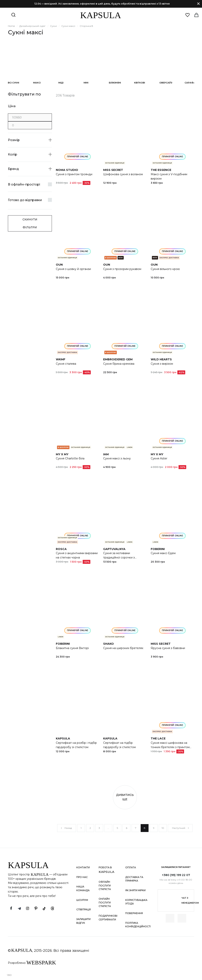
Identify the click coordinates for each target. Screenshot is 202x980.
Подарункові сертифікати (108, 918)
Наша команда (83, 888)
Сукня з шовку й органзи (73, 269)
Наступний (181, 828)
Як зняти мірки (135, 890)
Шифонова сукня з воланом (123, 174)
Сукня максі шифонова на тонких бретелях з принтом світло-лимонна (170, 747)
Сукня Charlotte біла (70, 458)
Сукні (53, 26)
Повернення (134, 913)
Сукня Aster (159, 458)
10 (163, 828)
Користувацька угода (136, 902)
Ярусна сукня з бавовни (168, 648)
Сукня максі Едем (163, 553)
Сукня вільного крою (165, 269)
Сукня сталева (66, 364)
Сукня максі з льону (117, 458)
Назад (66, 828)
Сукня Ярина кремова (119, 364)
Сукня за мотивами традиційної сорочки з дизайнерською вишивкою (122, 557)
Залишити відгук (83, 921)
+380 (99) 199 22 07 (176, 875)
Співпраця (84, 909)
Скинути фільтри (30, 223)
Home (11, 26)
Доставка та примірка (134, 879)
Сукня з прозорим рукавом (122, 269)
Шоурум (82, 900)
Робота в (106, 870)
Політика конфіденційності (138, 925)
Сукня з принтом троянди (74, 174)
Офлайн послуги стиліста (105, 885)
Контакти (83, 867)
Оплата (131, 867)
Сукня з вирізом (162, 364)
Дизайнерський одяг (32, 26)
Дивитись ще (125, 797)
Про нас (82, 877)
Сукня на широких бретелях (123, 648)
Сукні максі (68, 26)
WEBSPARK (41, 963)
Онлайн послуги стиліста (105, 902)
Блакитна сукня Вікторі (72, 648)
